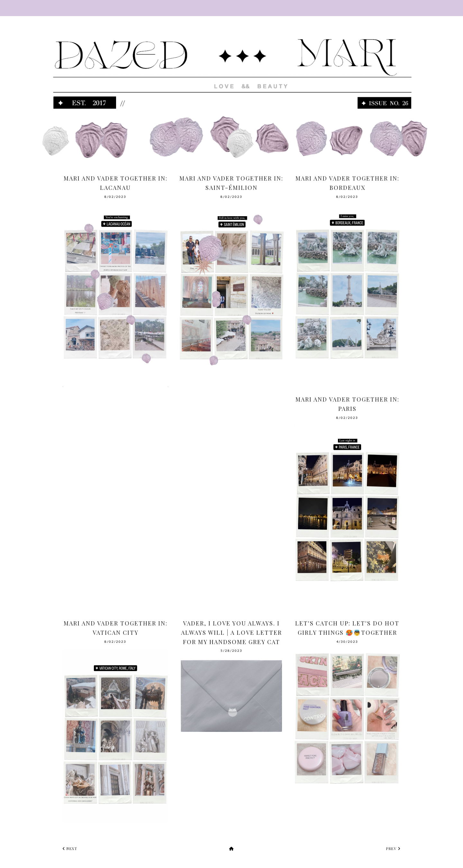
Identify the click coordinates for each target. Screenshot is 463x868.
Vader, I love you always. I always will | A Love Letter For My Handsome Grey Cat (232, 633)
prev (393, 849)
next (70, 849)
